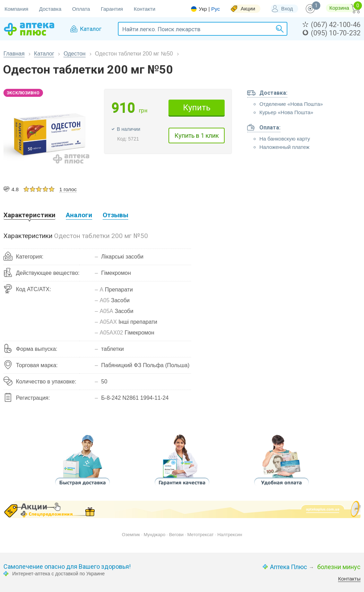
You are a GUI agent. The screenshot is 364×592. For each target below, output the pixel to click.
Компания (16, 9)
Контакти (145, 9)
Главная (14, 54)
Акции (248, 9)
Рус (215, 9)
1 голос (68, 189)
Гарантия (112, 9)
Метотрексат (200, 535)
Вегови (176, 535)
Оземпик (131, 535)
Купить (197, 108)
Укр (203, 9)
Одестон (74, 54)
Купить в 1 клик (197, 136)
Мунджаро (154, 535)
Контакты (349, 579)
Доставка (50, 9)
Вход (287, 9)
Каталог (44, 54)
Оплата (81, 9)
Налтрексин (230, 535)
